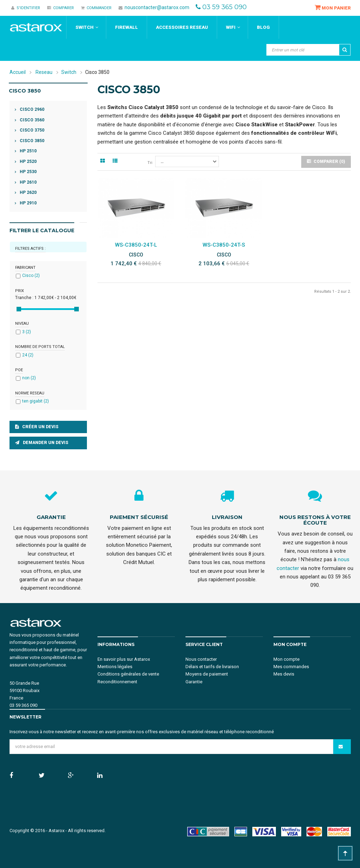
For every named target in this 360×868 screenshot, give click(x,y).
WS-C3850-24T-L (136, 245)
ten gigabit (36, 401)
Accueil (18, 72)
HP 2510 (28, 151)
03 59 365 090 (225, 7)
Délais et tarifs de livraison (212, 667)
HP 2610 (28, 182)
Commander (96, 8)
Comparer (61, 8)
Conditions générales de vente (128, 674)
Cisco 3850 (31, 141)
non (29, 378)
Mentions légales (115, 667)
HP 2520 (28, 161)
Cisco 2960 (31, 109)
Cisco (31, 275)
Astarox (56, 831)
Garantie (194, 682)
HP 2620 (28, 192)
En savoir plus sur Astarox (124, 659)
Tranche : (24, 298)
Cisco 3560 (31, 120)
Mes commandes (291, 667)
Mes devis (284, 674)
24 (28, 355)
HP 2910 (28, 203)
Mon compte (286, 659)
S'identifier (26, 8)
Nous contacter (201, 659)
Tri (150, 163)
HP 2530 (28, 172)
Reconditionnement (117, 682)
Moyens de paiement (207, 674)
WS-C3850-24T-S (224, 245)
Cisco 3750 (31, 130)
